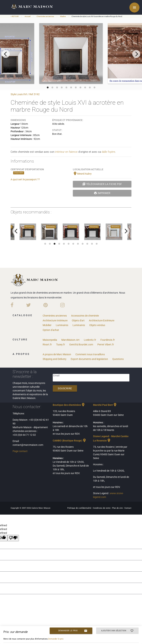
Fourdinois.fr (108, 340)
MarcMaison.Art (70, 340)
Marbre (63, 16)
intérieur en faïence (66, 152)
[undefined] (13, 538)
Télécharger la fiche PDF (102, 184)
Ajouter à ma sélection (117, 631)
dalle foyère (108, 152)
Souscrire (65, 388)
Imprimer (102, 193)
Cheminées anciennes (45, 16)
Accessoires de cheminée (85, 316)
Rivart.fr (47, 344)
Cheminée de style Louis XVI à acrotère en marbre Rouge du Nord (97, 16)
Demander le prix (73, 631)
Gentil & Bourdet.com (81, 344)
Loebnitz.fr (90, 340)
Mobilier (47, 325)
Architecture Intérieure (55, 320)
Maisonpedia (50, 340)
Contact (128, 508)
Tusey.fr (61, 344)
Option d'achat (51, 330)
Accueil (28, 16)
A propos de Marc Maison (57, 354)
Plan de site (118, 508)
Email (56, 376)
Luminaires (62, 325)
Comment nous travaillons (90, 354)
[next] (136, 54)
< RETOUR (15, 16)
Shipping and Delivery (55, 359)
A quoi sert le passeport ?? (25, 179)
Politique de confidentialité (80, 508)
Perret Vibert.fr (106, 344)
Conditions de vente (102, 508)
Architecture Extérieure (102, 320)
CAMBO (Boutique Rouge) (70, 441)
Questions (118, 359)
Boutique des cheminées (69, 405)
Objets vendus (97, 325)
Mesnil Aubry (82, 174)
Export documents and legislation (89, 359)
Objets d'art (78, 320)
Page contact (20, 451)
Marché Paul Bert (105, 405)
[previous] (6, 54)
